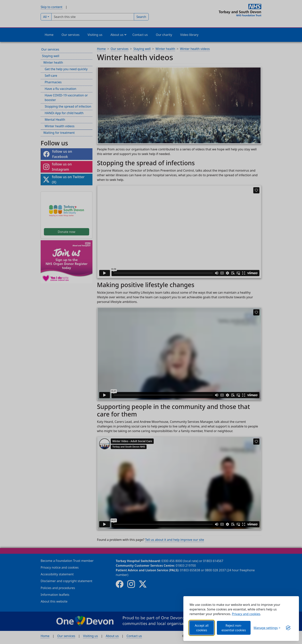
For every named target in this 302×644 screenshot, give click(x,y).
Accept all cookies (202, 628)
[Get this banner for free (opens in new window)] (288, 628)
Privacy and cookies (246, 614)
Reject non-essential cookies (234, 628)
